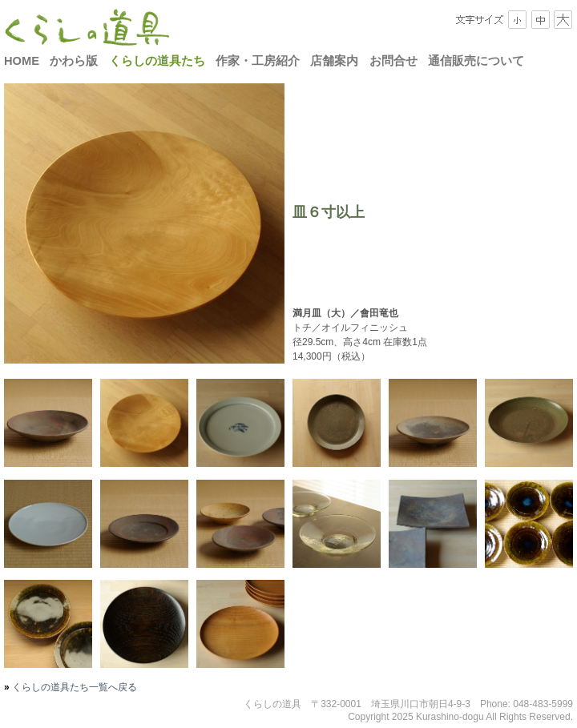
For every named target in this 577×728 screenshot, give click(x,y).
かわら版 (74, 61)
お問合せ (393, 61)
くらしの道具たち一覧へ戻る (73, 687)
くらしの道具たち (157, 61)
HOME (22, 61)
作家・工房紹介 (258, 61)
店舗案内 (334, 61)
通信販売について (476, 61)
